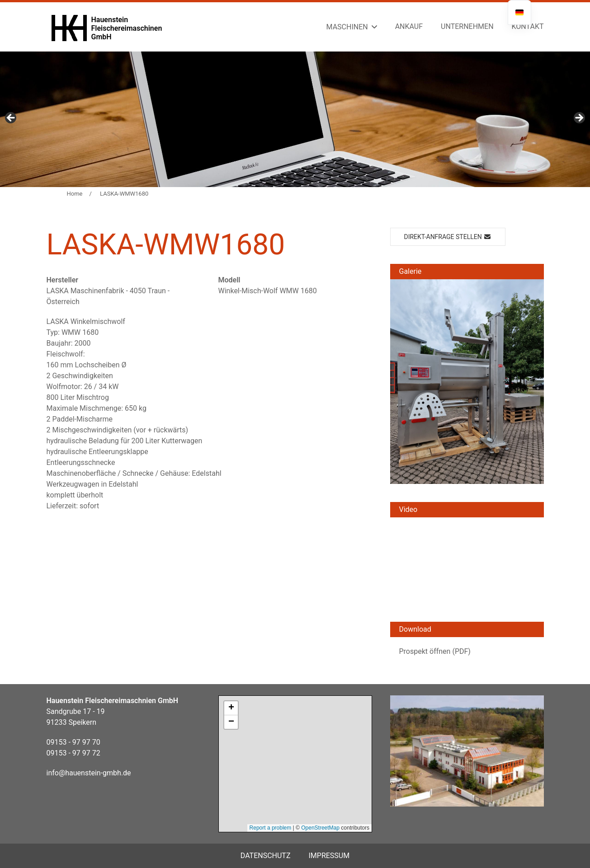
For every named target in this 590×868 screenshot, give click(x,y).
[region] (295, 119)
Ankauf (409, 26)
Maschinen (347, 27)
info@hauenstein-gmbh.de (89, 773)
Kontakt (528, 26)
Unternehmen (467, 26)
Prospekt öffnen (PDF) (435, 651)
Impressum (329, 856)
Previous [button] (11, 118)
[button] (467, 381)
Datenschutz (266, 856)
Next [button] (579, 118)
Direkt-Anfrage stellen (448, 237)
